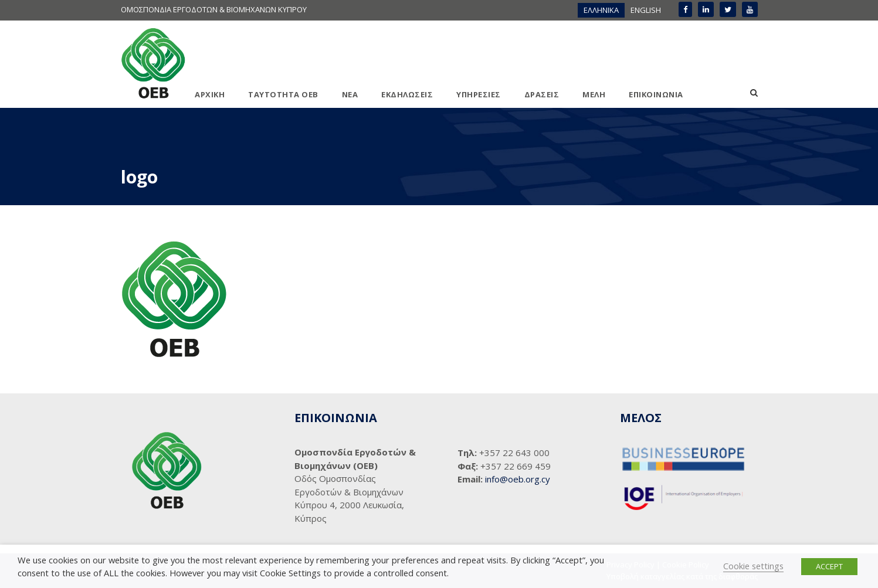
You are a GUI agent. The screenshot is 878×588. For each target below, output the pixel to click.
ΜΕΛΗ (594, 94)
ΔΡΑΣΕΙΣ (542, 94)
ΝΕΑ (350, 94)
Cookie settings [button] (753, 566)
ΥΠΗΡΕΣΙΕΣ (479, 94)
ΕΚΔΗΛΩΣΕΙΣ (407, 94)
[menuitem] (601, 10)
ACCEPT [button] (829, 566)
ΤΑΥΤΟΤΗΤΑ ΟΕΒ (283, 94)
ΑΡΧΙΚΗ (210, 94)
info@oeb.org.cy (518, 479)
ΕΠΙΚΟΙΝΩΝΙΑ (656, 94)
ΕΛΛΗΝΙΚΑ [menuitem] (601, 10)
